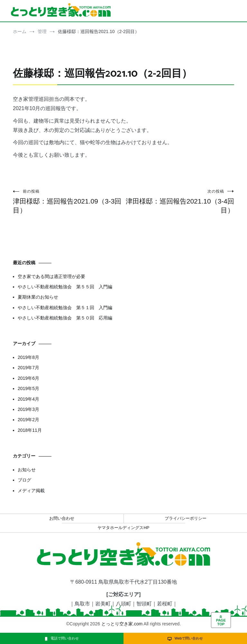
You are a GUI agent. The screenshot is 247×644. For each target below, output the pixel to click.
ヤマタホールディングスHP (123, 528)
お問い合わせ (62, 518)
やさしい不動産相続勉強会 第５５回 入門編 (65, 287)
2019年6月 (28, 378)
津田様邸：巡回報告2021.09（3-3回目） (68, 201)
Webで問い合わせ (185, 638)
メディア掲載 (31, 491)
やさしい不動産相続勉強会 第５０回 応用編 (65, 318)
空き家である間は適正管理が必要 (51, 276)
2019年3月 (28, 409)
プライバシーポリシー (186, 518)
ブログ (24, 480)
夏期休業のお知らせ (38, 297)
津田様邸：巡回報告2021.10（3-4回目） (179, 201)
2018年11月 (30, 430)
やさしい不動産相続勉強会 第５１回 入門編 (65, 308)
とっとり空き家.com (122, 624)
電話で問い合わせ (62, 638)
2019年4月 (28, 399)
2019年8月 (28, 357)
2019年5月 (28, 388)
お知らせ (27, 470)
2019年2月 (28, 420)
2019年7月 (28, 368)
